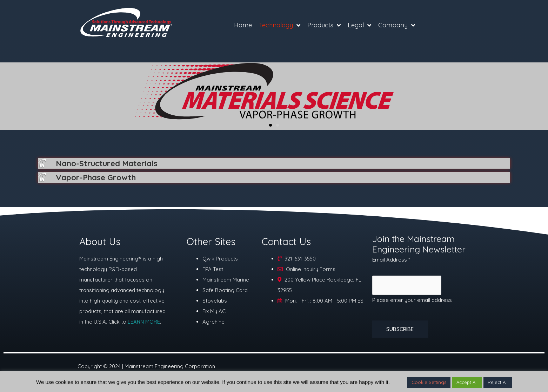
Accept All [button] (467, 382)
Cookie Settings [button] (429, 382)
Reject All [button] (498, 382)
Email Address (391, 261)
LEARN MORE (144, 323)
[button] (270, 125)
